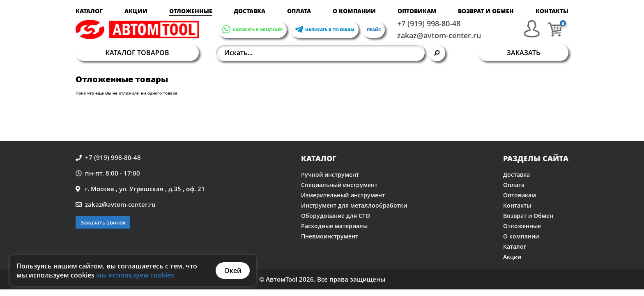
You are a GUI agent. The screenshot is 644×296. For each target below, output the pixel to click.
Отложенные (191, 11)
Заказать (523, 53)
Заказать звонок (103, 222)
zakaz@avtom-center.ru (439, 35)
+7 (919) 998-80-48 (429, 23)
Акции (136, 11)
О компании (354, 11)
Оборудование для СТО (336, 216)
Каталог (89, 11)
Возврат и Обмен (486, 11)
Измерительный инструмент (343, 195)
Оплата (299, 11)
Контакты (552, 11)
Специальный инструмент (339, 185)
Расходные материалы (334, 226)
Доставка (250, 11)
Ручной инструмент (330, 175)
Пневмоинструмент (330, 236)
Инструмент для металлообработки (354, 205)
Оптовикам (417, 11)
